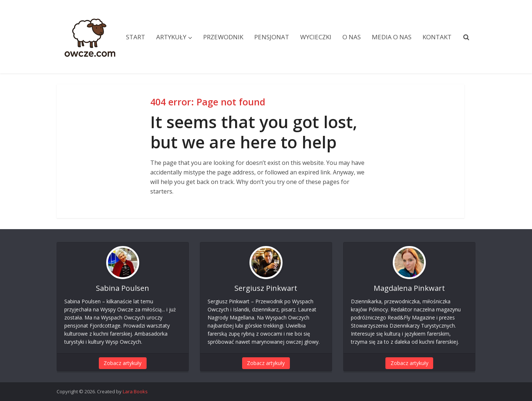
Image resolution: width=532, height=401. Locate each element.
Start (136, 37)
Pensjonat (272, 37)
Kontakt (437, 37)
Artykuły (171, 37)
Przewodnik (223, 37)
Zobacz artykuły (123, 363)
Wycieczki (316, 37)
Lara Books (135, 391)
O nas (352, 37)
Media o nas (392, 37)
